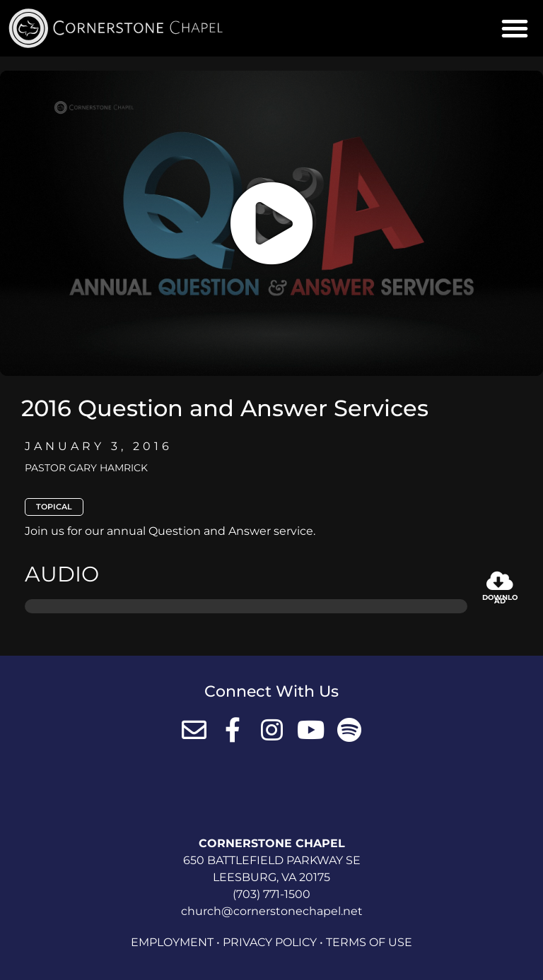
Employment (172, 942)
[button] (515, 28)
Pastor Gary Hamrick (86, 468)
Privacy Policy (270, 942)
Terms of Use (369, 942)
